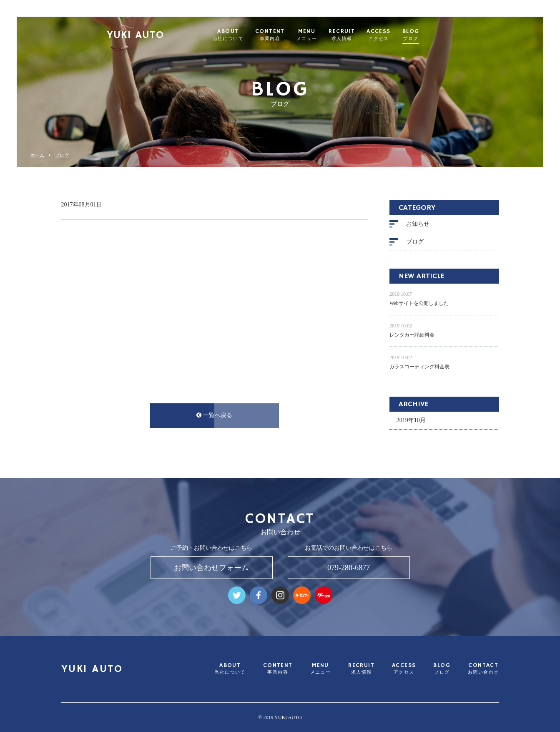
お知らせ (418, 224)
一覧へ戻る (214, 415)
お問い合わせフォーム (211, 568)
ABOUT (244, 35)
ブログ (62, 155)
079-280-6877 (349, 568)
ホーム (37, 155)
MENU (323, 35)
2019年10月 (411, 420)
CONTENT (286, 35)
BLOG (427, 35)
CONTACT (483, 669)
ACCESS (395, 35)
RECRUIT (358, 35)
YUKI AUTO (152, 36)
